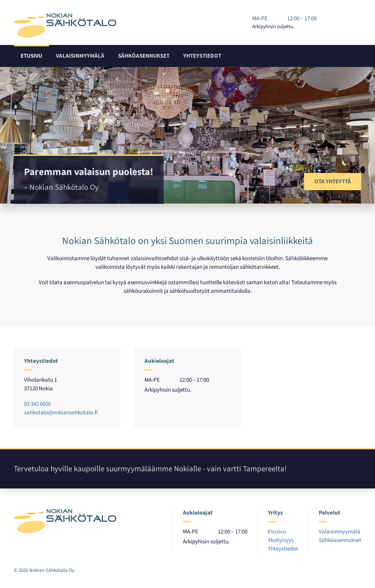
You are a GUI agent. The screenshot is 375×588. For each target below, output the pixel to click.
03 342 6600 (37, 404)
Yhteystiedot (202, 56)
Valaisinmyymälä (80, 56)
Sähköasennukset (144, 56)
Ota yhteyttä (333, 182)
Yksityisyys (281, 540)
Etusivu (31, 56)
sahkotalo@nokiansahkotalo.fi (61, 413)
